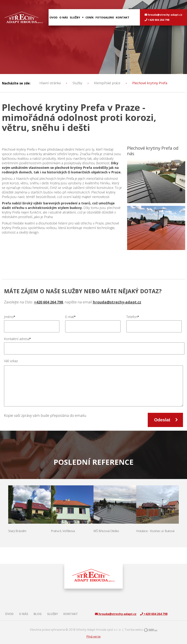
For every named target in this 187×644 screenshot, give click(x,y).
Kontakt (123, 17)
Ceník (90, 17)
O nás (64, 17)
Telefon (133, 317)
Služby (53, 614)
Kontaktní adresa (17, 339)
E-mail (70, 317)
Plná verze (93, 637)
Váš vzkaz (11, 361)
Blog (38, 614)
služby (77, 17)
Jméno (10, 317)
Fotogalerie (105, 17)
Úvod (54, 17)
